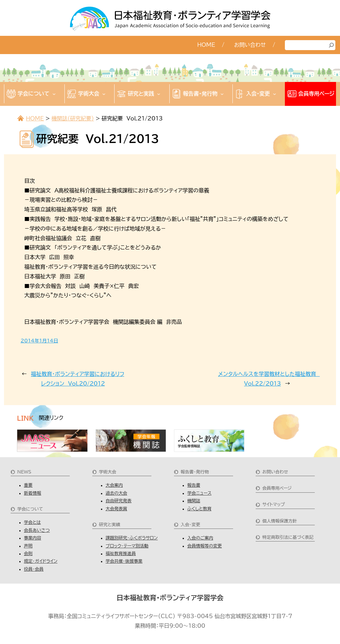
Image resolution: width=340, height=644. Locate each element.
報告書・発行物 (195, 472)
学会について (30, 509)
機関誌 (194, 501)
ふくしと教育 (199, 509)
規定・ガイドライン (41, 561)
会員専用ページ (277, 488)
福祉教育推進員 (121, 554)
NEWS (24, 472)
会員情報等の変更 (205, 546)
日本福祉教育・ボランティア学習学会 (170, 598)
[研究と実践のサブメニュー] (159, 94)
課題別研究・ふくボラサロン (132, 538)
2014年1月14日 (39, 341)
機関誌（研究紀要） (73, 118)
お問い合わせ (275, 472)
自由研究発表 (119, 501)
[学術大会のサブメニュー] (104, 94)
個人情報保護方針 (280, 521)
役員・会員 (34, 569)
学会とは (32, 522)
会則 (28, 554)
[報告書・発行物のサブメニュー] (222, 94)
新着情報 (33, 493)
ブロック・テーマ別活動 (127, 546)
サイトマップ (274, 504)
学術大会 (108, 472)
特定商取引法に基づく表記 (288, 537)
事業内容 (33, 538)
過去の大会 (116, 493)
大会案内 (114, 485)
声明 (28, 546)
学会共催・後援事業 (124, 561)
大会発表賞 (116, 509)
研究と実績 (110, 525)
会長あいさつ (37, 530)
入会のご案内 (200, 538)
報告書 (194, 485)
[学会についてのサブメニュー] (54, 94)
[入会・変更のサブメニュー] (275, 94)
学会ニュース (199, 493)
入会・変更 (190, 525)
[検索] (331, 45)
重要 (28, 485)
